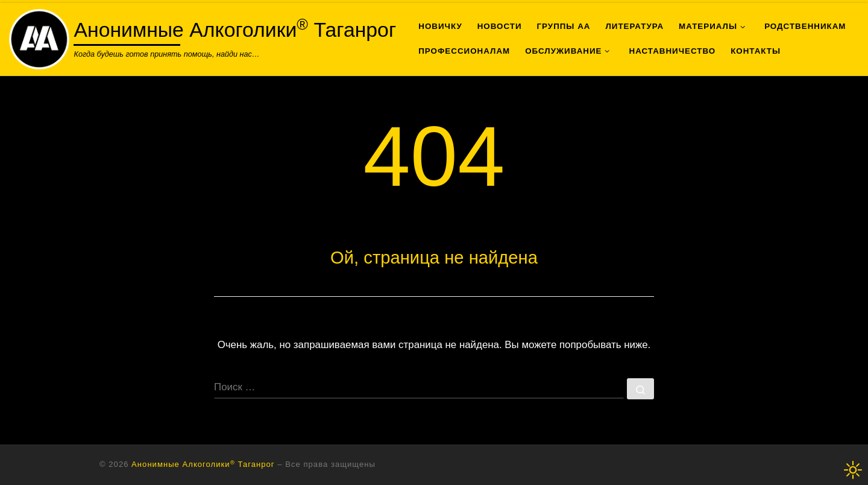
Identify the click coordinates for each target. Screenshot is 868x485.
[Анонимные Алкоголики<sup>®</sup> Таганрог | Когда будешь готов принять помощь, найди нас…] (39, 37)
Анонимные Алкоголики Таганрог (203, 464)
